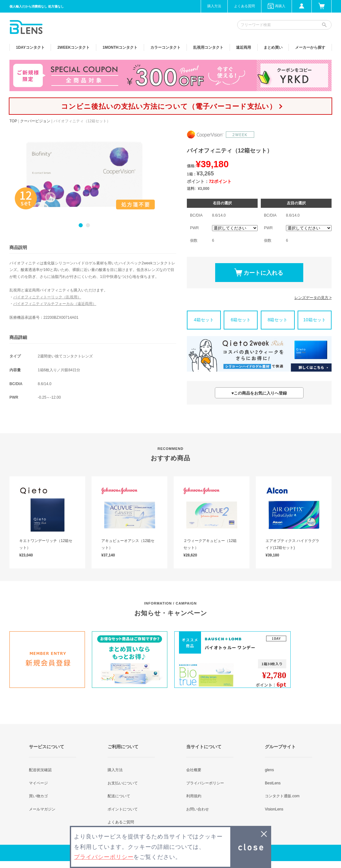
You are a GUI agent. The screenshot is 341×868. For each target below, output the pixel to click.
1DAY (30, 47)
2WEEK (73, 47)
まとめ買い (273, 47)
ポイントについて (123, 809)
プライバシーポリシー (205, 783)
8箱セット (278, 320)
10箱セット (315, 320)
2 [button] (88, 225)
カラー (165, 47)
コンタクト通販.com (282, 796)
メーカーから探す (310, 47)
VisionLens (274, 809)
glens (269, 770)
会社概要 (194, 770)
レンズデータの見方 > (313, 298)
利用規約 (194, 796)
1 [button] (81, 225)
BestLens (273, 783)
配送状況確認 (40, 770)
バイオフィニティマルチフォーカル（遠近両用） (55, 304)
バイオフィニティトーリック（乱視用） (47, 297)
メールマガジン (42, 809)
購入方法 (214, 6)
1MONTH (120, 47)
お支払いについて (123, 783)
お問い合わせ (198, 809)
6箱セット (241, 320)
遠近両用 (243, 47)
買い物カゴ (38, 796)
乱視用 (208, 47)
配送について (119, 796)
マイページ (38, 783)
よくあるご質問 (121, 822)
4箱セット (204, 320)
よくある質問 (244, 6)
